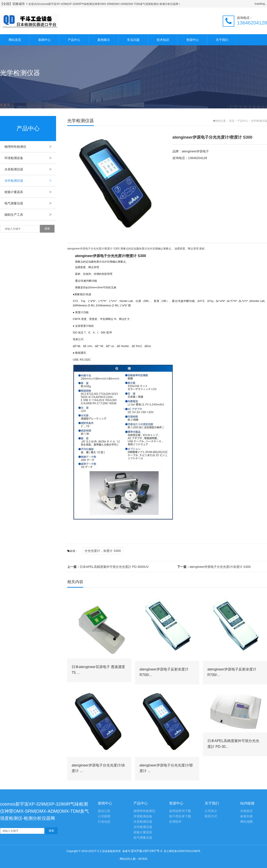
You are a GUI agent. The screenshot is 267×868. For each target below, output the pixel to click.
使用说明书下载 (180, 811)
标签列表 (247, 816)
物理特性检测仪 (30, 147)
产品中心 (74, 40)
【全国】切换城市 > (14, 4)
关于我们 (222, 40)
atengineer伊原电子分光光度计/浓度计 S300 (214, 567)
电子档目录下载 (180, 816)
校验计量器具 (30, 192)
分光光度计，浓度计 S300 (103, 551)
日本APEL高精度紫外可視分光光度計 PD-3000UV (108, 567)
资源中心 (192, 40)
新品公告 (104, 811)
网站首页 (15, 40)
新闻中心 (44, 40)
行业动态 (104, 822)
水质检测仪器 (30, 169)
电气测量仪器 (30, 203)
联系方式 (211, 816)
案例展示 (104, 40)
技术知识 (163, 40)
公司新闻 (104, 816)
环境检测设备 (30, 158)
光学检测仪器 (30, 181)
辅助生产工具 (30, 215)
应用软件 (175, 822)
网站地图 (247, 822)
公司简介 (211, 811)
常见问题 (133, 40)
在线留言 (247, 811)
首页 (232, 121)
